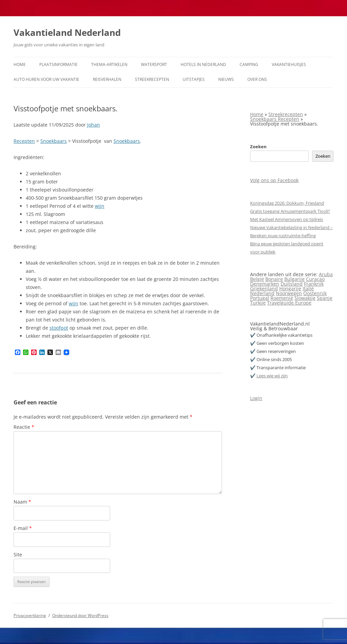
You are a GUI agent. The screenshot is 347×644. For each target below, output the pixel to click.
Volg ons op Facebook (274, 180)
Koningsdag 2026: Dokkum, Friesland (287, 203)
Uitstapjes (194, 79)
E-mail (23, 528)
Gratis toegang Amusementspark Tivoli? (290, 211)
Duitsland (292, 284)
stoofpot (59, 328)
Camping (249, 64)
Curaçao (315, 279)
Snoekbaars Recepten (275, 119)
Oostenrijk (315, 293)
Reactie (24, 427)
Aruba (326, 274)
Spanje (325, 298)
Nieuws (226, 79)
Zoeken (258, 147)
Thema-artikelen (109, 64)
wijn (100, 206)
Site (18, 554)
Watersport (154, 64)
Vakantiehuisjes (289, 64)
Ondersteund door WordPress (80, 615)
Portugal (260, 298)
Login (256, 398)
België (257, 279)
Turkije (258, 303)
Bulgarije (294, 279)
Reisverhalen (107, 79)
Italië (308, 288)
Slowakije (305, 298)
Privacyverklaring (30, 615)
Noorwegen (289, 293)
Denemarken (265, 284)
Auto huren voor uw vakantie (46, 79)
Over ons (257, 79)
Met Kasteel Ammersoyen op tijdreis (287, 219)
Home (20, 64)
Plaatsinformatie (58, 64)
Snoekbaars (54, 141)
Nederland (262, 293)
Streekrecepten (152, 79)
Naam (22, 502)
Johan (94, 125)
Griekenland (264, 288)
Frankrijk (314, 284)
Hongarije (290, 288)
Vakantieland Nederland (67, 32)
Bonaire (274, 279)
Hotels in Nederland (203, 64)
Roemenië (282, 298)
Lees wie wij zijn (272, 376)
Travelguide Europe (289, 303)
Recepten (24, 141)
